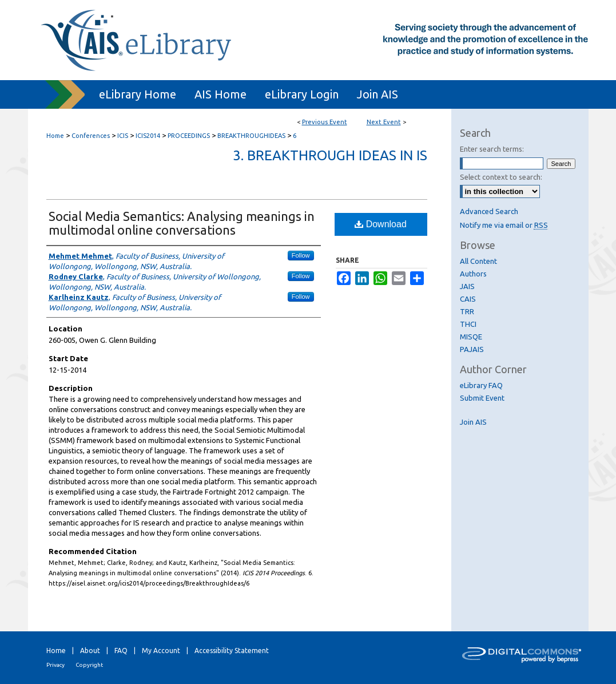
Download (381, 224)
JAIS (467, 286)
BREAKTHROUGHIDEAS (252, 136)
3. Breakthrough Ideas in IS (330, 155)
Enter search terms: (492, 149)
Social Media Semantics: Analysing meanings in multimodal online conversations (182, 223)
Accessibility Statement (232, 651)
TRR (467, 311)
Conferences (92, 136)
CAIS (468, 299)
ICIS (124, 136)
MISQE (471, 337)
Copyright (89, 665)
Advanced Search (489, 211)
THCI (468, 324)
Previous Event (325, 122)
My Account (161, 651)
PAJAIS (472, 349)
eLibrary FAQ (481, 385)
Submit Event (482, 398)
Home (55, 136)
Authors (473, 274)
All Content (478, 261)
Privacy (55, 665)
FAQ (121, 651)
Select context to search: (501, 177)
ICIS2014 (149, 136)
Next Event (384, 122)
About (90, 651)
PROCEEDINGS (190, 136)
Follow (301, 255)
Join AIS (473, 422)
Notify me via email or (504, 225)
